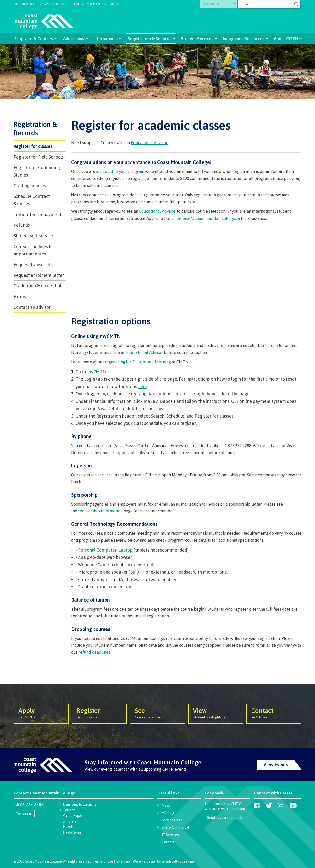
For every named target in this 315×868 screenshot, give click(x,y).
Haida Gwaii (72, 832)
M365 (166, 805)
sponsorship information (100, 511)
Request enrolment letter (39, 275)
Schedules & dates (28, 3)
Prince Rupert (73, 816)
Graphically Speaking (178, 861)
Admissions (74, 38)
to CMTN (41, 713)
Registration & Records (149, 38)
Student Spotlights (216, 713)
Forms (20, 296)
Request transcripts (33, 264)
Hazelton (70, 827)
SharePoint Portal (175, 827)
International (106, 38)
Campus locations (80, 804)
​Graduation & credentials (38, 286)
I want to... (215, 4)
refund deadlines (94, 652)
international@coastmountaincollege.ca (203, 218)
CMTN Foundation (58, 3)
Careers (168, 842)
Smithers (70, 821)
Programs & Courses (35, 38)
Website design (145, 861)
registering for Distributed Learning (138, 362)
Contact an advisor (32, 307)
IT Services (170, 835)
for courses (99, 713)
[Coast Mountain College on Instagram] (281, 806)
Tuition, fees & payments (38, 214)
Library (79, 3)
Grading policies (30, 186)
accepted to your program (120, 171)
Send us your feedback (225, 817)
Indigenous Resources (243, 38)
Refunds (22, 225)
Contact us (24, 814)
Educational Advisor (149, 142)
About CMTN (284, 38)
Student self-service (33, 236)
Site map (123, 861)
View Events (276, 764)
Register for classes (33, 146)
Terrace (69, 810)
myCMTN (93, 3)
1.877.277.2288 (29, 804)
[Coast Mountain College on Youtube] (293, 806)
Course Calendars (157, 713)
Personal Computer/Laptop (105, 550)
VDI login (169, 813)
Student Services (197, 38)
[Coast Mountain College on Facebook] (257, 806)
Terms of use (103, 861)
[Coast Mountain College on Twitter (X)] (269, 806)
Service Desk (172, 820)
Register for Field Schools (39, 157)
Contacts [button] (110, 3)
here (143, 386)
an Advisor (274, 713)
